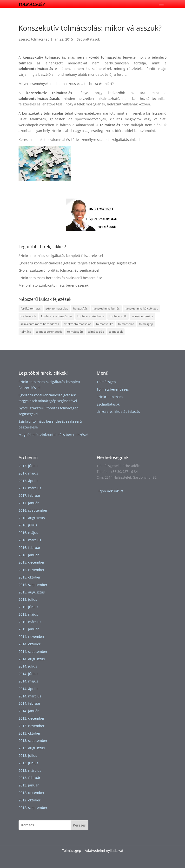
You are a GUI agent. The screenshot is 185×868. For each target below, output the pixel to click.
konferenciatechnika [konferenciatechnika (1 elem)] (91, 316)
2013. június (28, 763)
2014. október (30, 644)
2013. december (32, 718)
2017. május (28, 473)
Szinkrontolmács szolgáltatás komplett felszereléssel (61, 256)
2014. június (28, 674)
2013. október (30, 733)
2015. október (30, 577)
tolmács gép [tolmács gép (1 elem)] (96, 332)
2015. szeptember (33, 585)
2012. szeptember (33, 808)
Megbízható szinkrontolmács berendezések (53, 285)
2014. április (28, 689)
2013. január (29, 785)
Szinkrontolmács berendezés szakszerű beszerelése (60, 278)
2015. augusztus (32, 592)
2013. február (30, 778)
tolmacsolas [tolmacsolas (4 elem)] (126, 324)
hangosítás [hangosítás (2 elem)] (80, 308)
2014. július (28, 666)
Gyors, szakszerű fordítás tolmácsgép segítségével (59, 270)
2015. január (29, 629)
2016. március (30, 540)
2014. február (30, 703)
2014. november (32, 637)
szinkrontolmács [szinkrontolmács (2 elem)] (142, 316)
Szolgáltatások (88, 39)
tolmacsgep (40, 39)
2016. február (30, 548)
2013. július (28, 755)
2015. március (30, 622)
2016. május (28, 533)
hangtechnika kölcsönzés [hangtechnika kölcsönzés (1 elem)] (141, 308)
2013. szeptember (33, 741)
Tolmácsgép (106, 382)
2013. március (30, 770)
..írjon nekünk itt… (111, 491)
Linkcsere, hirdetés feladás (118, 411)
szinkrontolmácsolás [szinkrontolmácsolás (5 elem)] (78, 324)
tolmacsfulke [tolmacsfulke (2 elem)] (105, 324)
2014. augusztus (32, 659)
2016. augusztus (32, 518)
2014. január (29, 711)
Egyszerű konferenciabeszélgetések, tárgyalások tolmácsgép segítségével (77, 263)
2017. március (30, 488)
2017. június (28, 466)
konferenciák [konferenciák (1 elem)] (118, 316)
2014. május (28, 681)
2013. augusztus (32, 748)
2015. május (28, 614)
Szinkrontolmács (110, 397)
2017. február (30, 495)
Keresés (79, 825)
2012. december (32, 793)
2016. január (29, 555)
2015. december (32, 562)
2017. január (29, 503)
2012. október (30, 800)
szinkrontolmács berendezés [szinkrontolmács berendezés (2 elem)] (40, 324)
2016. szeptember (33, 510)
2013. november (32, 726)
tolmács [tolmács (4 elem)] (26, 332)
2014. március (30, 696)
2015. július (28, 599)
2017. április (28, 481)
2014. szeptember (33, 651)
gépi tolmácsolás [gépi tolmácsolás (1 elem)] (57, 308)
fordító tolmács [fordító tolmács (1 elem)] (31, 308)
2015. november (32, 570)
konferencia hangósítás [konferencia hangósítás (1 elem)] (57, 316)
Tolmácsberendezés (113, 389)
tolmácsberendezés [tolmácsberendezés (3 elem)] (49, 332)
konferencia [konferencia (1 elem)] (28, 316)
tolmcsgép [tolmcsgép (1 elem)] (146, 324)
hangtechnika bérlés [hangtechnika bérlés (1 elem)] (106, 308)
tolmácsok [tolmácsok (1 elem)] (116, 332)
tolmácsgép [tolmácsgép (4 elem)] (75, 332)
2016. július (28, 525)
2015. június (28, 607)
